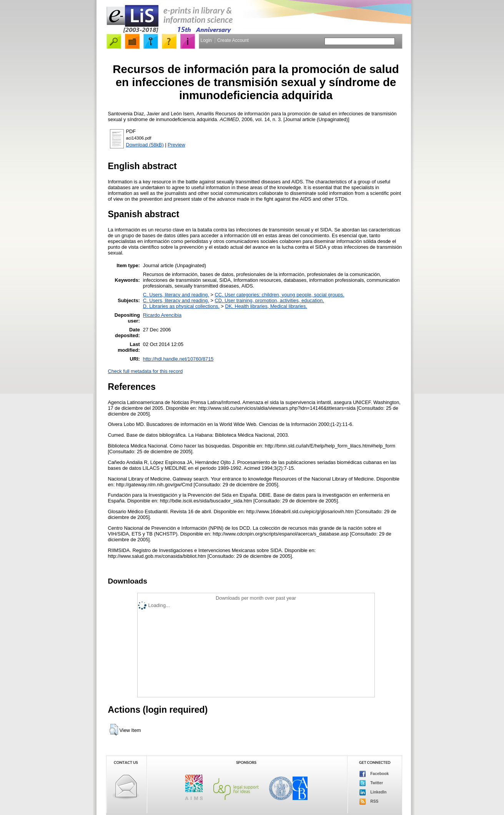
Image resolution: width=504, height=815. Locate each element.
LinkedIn (373, 792)
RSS (369, 802)
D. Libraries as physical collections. (181, 306)
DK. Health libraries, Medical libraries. (266, 306)
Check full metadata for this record (146, 371)
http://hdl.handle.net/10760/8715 (178, 359)
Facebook (374, 774)
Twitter (371, 783)
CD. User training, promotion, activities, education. (270, 300)
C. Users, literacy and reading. (176, 295)
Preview (176, 145)
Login (206, 40)
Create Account (233, 40)
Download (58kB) (145, 145)
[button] (114, 730)
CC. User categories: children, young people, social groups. (280, 295)
